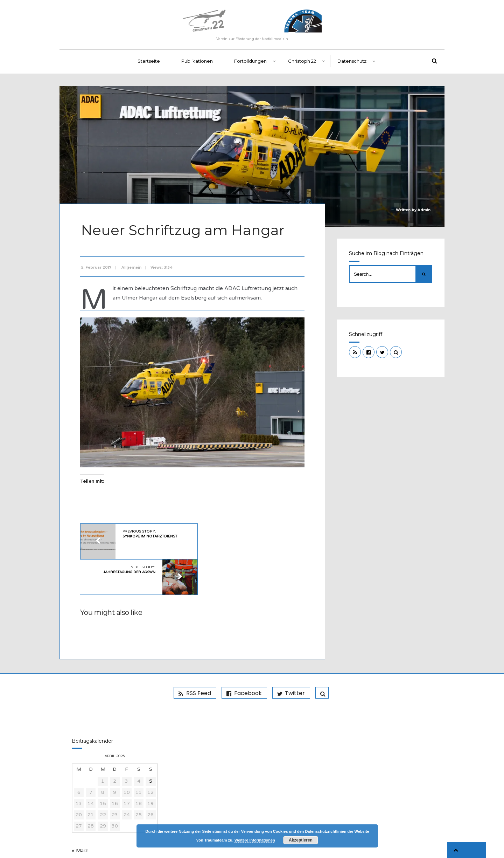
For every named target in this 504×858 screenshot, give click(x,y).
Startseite (149, 63)
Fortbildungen (250, 63)
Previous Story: (149, 534)
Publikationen (197, 63)
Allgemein (132, 269)
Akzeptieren (301, 840)
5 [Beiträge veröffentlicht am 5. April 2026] (151, 746)
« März (80, 815)
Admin (424, 212)
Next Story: (236, 534)
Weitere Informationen (255, 840)
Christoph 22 (302, 63)
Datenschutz (352, 63)
